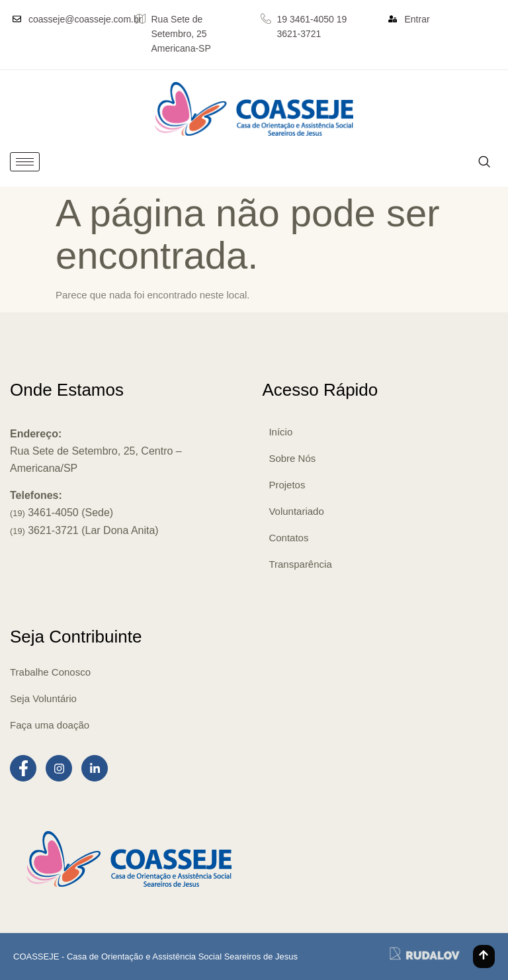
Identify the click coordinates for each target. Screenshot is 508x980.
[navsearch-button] (484, 162)
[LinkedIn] (95, 768)
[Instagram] (59, 768)
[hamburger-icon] (25, 162)
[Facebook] (23, 768)
